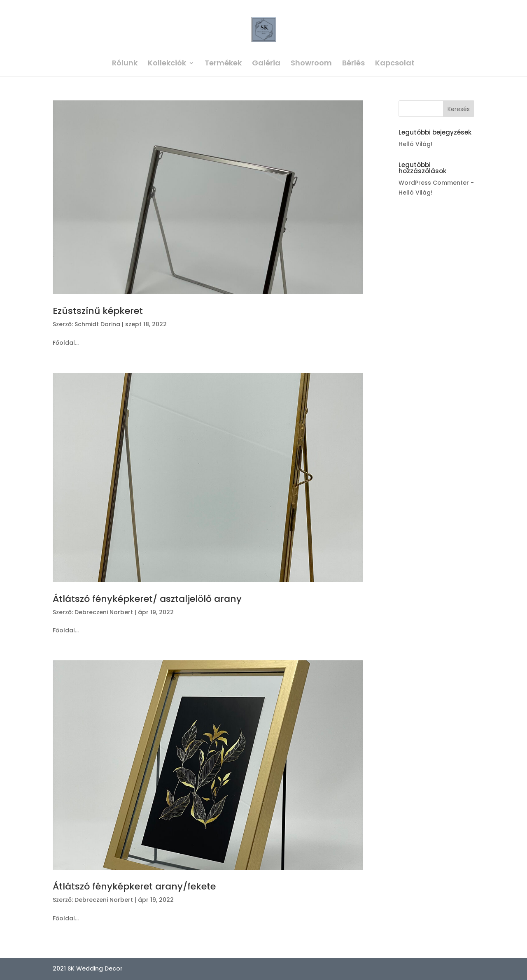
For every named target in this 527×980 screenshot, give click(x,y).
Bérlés (353, 64)
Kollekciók (167, 64)
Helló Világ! (415, 144)
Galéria (266, 64)
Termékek (223, 64)
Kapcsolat (395, 64)
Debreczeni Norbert (104, 612)
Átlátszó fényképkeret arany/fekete (134, 886)
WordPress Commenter (434, 183)
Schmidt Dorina (97, 324)
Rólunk (125, 64)
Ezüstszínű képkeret (98, 311)
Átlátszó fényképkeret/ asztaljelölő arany (147, 599)
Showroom (311, 64)
